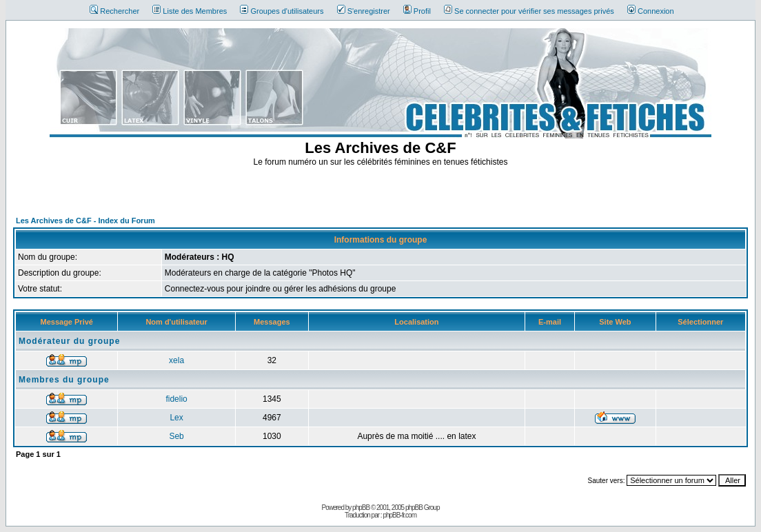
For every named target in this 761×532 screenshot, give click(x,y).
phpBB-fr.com (399, 515)
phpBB (361, 508)
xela (176, 360)
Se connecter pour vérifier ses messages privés (529, 11)
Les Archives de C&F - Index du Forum (85, 221)
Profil (417, 11)
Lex (176, 418)
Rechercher (114, 11)
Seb (176, 436)
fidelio (176, 399)
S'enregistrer (364, 11)
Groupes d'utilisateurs (282, 11)
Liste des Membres (190, 11)
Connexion (651, 11)
